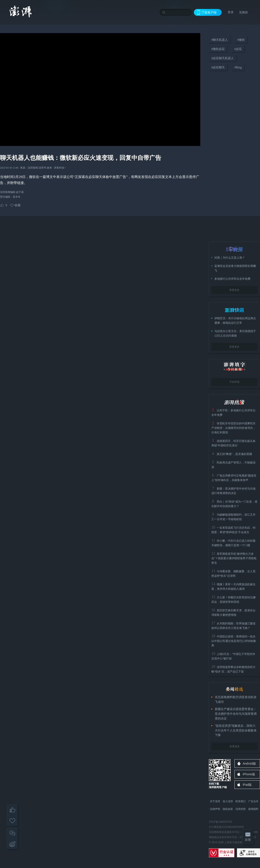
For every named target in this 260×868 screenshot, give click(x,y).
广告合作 (253, 801)
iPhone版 (249, 774)
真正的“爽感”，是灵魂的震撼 (234, 454)
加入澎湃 (228, 801)
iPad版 (247, 785)
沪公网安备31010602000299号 (226, 827)
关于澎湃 (215, 801)
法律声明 (215, 809)
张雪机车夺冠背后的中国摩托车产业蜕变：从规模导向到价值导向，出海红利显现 (234, 428)
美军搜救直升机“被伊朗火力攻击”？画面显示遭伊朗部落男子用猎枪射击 (234, 558)
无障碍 (243, 12)
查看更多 (234, 290)
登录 (231, 12)
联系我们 (241, 801)
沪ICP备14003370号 (220, 822)
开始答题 (234, 382)
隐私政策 (228, 809)
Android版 (249, 764)
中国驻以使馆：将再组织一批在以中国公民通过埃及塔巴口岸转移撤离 (234, 641)
